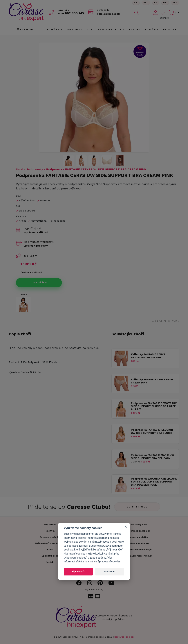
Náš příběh (50, 525)
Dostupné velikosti (31, 272)
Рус (145, 3)
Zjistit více (137, 507)
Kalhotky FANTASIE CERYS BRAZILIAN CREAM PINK (148, 356)
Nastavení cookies (124, 637)
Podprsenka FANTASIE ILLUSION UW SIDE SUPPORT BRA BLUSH (152, 431)
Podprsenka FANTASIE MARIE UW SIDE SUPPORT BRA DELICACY (152, 456)
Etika (50, 550)
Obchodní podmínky (138, 543)
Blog (134, 29)
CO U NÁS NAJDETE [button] (105, 29)
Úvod (20, 169)
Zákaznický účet (138, 525)
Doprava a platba (138, 537)
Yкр (175, 3)
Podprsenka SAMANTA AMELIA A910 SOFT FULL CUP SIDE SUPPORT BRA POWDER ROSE (154, 482)
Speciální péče (50, 556)
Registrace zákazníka (138, 531)
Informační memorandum (138, 556)
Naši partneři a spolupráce (50, 543)
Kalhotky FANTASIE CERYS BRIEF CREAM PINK (152, 381)
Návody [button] (74, 29)
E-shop (25, 29)
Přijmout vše (78, 572)
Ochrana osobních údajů (99, 637)
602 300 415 (71, 13)
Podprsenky (35, 169)
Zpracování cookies (109, 562)
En (135, 3)
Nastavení (110, 572)
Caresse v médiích (50, 537)
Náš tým (50, 531)
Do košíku (39, 283)
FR (156, 3)
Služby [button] (53, 29)
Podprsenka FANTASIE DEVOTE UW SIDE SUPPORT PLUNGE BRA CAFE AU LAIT (154, 406)
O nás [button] (151, 29)
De (165, 3)
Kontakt (171, 29)
